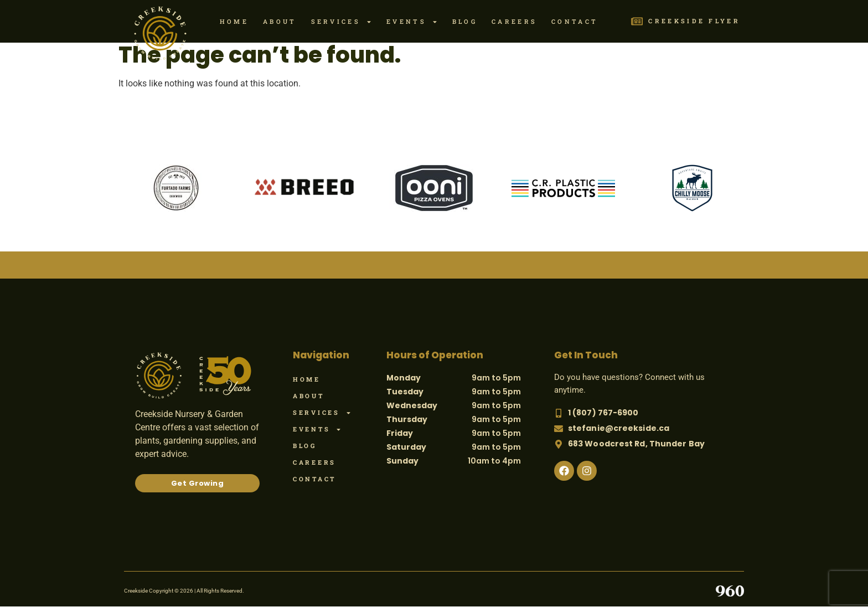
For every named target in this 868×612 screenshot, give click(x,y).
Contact (575, 21)
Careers (514, 21)
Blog (465, 21)
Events (412, 22)
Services (342, 22)
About (280, 21)
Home (234, 21)
